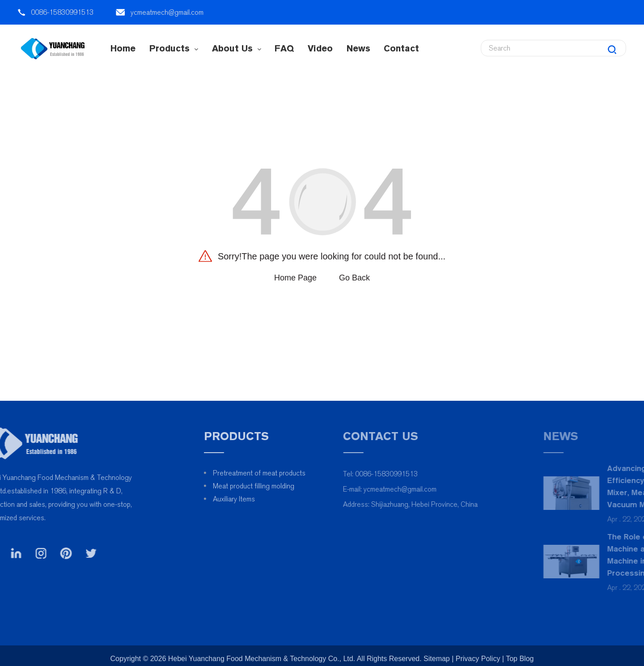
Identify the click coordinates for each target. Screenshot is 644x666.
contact (401, 48)
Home (123, 48)
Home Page (295, 278)
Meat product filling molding (283, 486)
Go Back (354, 278)
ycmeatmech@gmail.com (167, 12)
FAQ (284, 48)
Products (174, 48)
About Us (237, 48)
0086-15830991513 (62, 12)
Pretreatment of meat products (289, 473)
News (358, 48)
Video (320, 48)
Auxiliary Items (263, 499)
